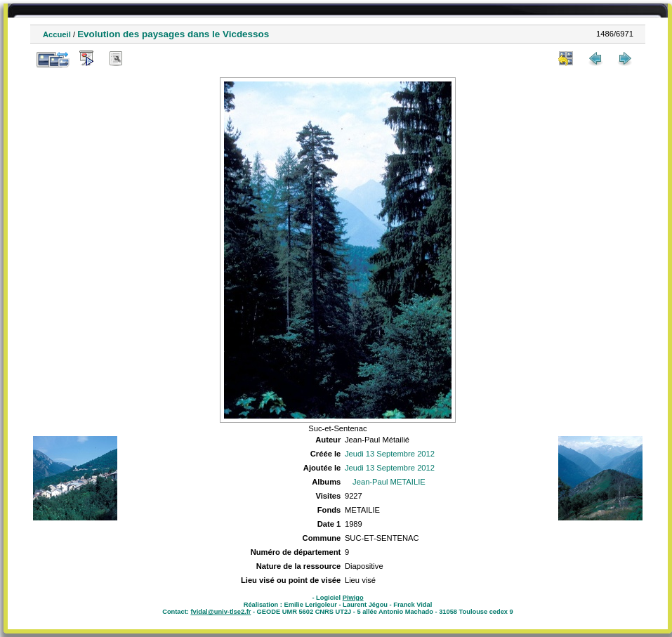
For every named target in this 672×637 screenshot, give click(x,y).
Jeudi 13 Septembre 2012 (390, 454)
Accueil (57, 34)
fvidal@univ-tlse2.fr (220, 612)
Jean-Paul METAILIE (389, 482)
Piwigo (353, 598)
